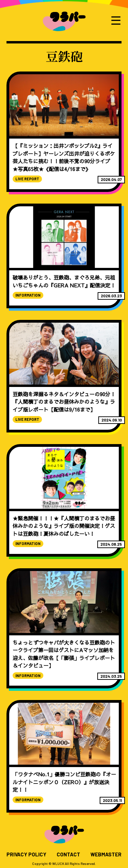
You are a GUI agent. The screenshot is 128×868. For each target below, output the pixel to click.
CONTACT (68, 854)
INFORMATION (28, 295)
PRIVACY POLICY (26, 854)
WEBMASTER (106, 854)
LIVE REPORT (27, 179)
